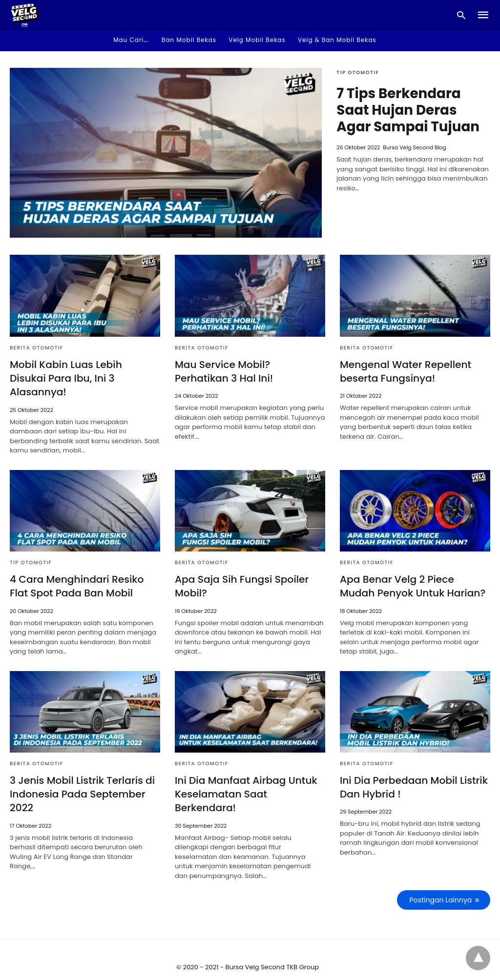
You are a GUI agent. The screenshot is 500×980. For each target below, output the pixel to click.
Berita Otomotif (37, 348)
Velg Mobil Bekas (257, 40)
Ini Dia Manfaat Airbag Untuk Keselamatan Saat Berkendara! (245, 779)
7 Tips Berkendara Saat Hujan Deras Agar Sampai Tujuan (408, 110)
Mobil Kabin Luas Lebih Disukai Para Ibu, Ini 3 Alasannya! (84, 371)
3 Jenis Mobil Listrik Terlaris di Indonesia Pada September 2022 (82, 779)
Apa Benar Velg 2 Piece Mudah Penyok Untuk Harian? (415, 572)
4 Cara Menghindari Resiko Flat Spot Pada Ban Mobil (76, 572)
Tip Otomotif (358, 72)
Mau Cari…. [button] (131, 40)
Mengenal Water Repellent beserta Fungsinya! (405, 371)
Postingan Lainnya (441, 885)
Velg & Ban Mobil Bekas (337, 40)
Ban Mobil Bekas (189, 40)
